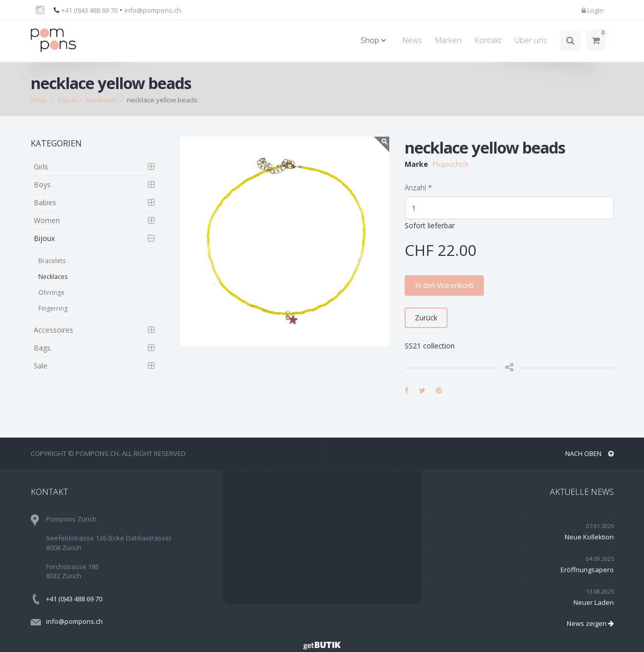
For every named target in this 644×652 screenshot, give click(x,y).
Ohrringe (51, 292)
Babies (45, 202)
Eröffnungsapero (587, 570)
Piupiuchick (450, 164)
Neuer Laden (594, 602)
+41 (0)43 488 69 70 (90, 10)
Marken (448, 40)
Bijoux (67, 100)
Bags (42, 348)
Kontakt (488, 40)
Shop (375, 40)
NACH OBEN (590, 453)
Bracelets (52, 261)
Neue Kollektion (589, 537)
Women (47, 220)
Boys (42, 184)
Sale (41, 366)
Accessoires (53, 330)
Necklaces (102, 100)
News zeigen (590, 623)
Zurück (426, 318)
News (412, 40)
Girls (41, 167)
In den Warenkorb (444, 285)
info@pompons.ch (153, 10)
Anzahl (418, 188)
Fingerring (53, 308)
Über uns (531, 40)
